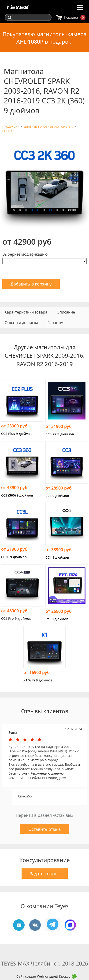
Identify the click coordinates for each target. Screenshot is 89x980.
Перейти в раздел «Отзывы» (44, 815)
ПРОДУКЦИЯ (11, 127)
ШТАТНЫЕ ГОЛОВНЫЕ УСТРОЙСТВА (49, 127)
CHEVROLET (10, 131)
